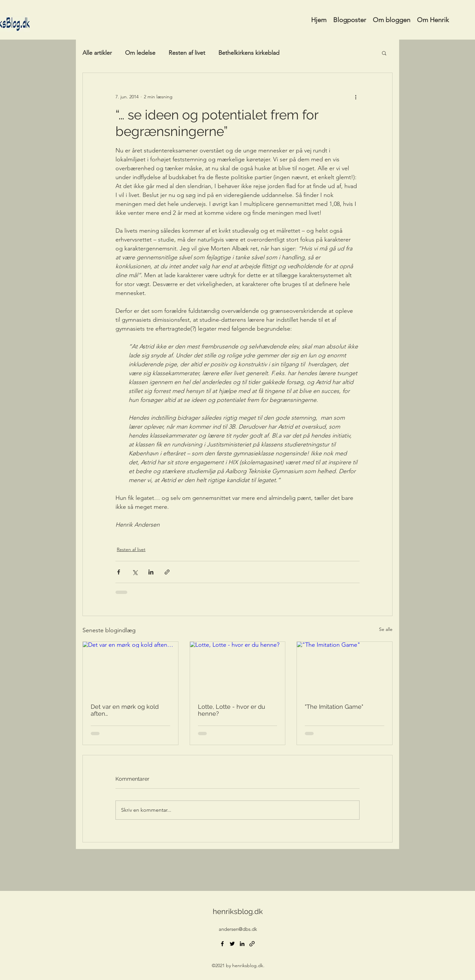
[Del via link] (167, 572)
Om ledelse (140, 53)
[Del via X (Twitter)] (135, 572)
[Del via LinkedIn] (151, 572)
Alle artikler (97, 53)
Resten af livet (187, 53)
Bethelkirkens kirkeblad (249, 53)
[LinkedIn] (242, 944)
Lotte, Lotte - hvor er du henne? (232, 710)
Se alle (386, 629)
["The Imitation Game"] (345, 669)
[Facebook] (222, 944)
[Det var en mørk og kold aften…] (130, 669)
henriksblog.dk (238, 911)
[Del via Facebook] (119, 572)
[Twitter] (232, 944)
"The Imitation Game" (334, 707)
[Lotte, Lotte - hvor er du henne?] (238, 669)
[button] (384, 53)
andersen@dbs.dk (238, 929)
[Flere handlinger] (356, 97)
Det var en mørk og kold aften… (125, 710)
